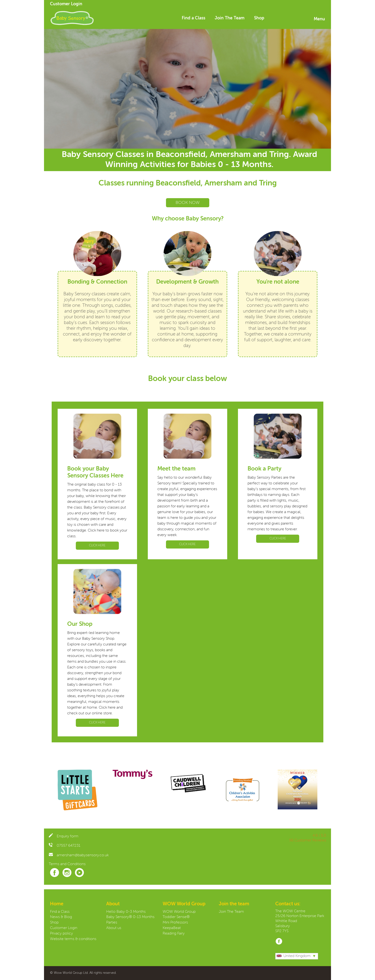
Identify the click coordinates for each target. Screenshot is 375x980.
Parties (112, 923)
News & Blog (61, 917)
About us (114, 928)
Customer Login (66, 4)
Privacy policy (61, 934)
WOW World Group (179, 912)
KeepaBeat (172, 928)
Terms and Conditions (67, 864)
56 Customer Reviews (308, 840)
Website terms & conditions (73, 939)
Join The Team (230, 18)
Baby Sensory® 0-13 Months (130, 917)
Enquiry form (64, 836)
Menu (319, 19)
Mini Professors (175, 923)
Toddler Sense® (176, 917)
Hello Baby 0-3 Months (126, 912)
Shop (259, 18)
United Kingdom (294, 956)
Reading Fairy (174, 934)
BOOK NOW (188, 203)
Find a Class (193, 18)
